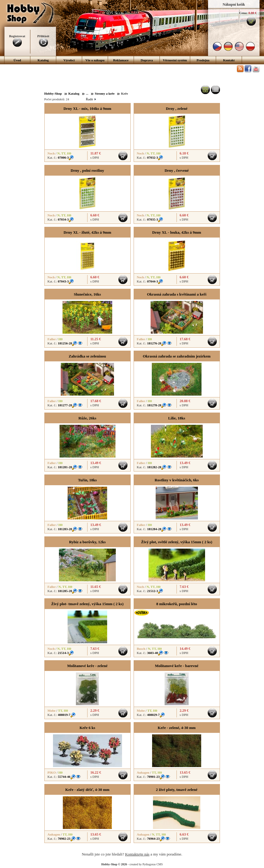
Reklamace (121, 60)
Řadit (91, 99)
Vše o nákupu (95, 60)
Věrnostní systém (175, 60)
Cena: (243, 13)
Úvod (17, 60)
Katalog (43, 60)
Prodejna (203, 60)
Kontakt (229, 60)
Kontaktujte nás (137, 854)
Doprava (147, 60)
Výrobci (69, 60)
